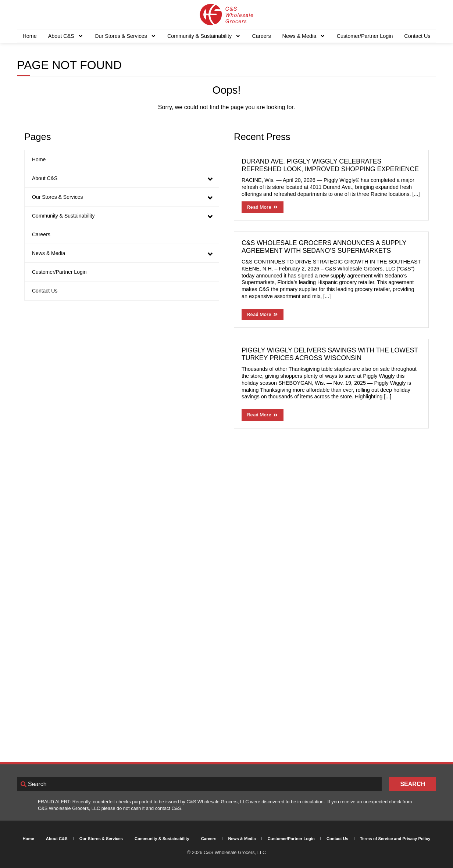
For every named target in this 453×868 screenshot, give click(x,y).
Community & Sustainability (204, 36)
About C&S (66, 36)
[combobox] (199, 784)
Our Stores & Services (125, 36)
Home (29, 36)
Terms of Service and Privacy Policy (395, 839)
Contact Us (417, 36)
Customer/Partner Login (365, 36)
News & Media (304, 36)
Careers (261, 36)
